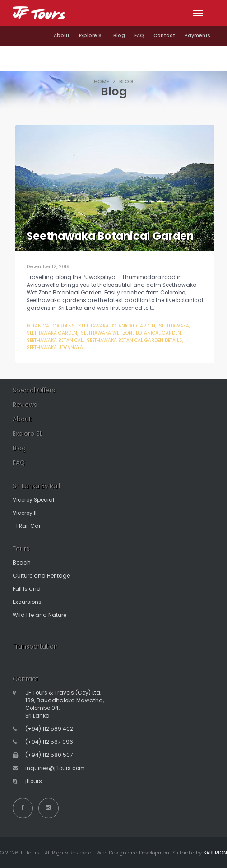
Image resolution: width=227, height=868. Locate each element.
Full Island (27, 589)
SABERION (215, 853)
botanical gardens (51, 326)
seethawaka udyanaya (55, 348)
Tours (21, 549)
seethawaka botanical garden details (134, 340)
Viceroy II (25, 513)
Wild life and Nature (39, 615)
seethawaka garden (52, 333)
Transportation (35, 646)
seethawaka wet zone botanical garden (131, 333)
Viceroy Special (33, 500)
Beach (22, 563)
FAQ (139, 35)
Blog (119, 35)
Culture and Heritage (41, 576)
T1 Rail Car (27, 526)
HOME (102, 81)
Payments (197, 35)
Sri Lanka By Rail (36, 486)
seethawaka (174, 326)
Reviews (25, 405)
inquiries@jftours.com (55, 768)
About (62, 35)
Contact (164, 35)
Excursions (27, 602)
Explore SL (91, 35)
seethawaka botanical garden (117, 326)
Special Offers (34, 390)
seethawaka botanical (55, 340)
